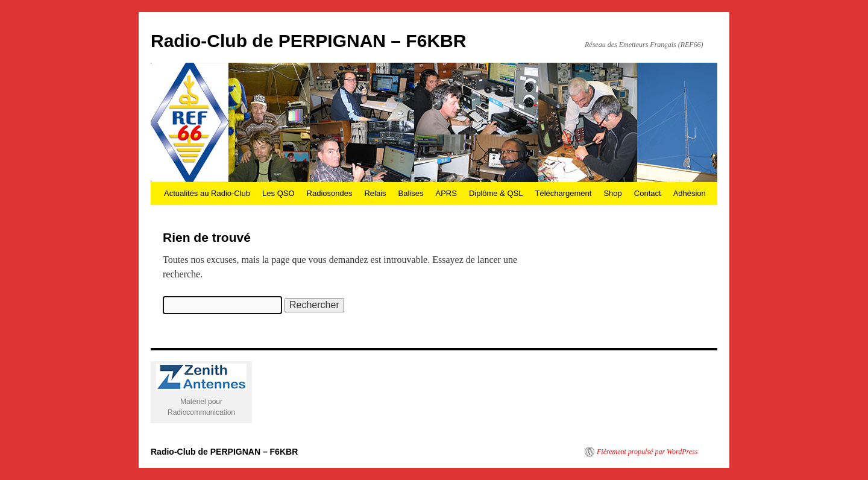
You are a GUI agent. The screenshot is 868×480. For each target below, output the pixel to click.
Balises (411, 193)
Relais (375, 193)
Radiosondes (330, 193)
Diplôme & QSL (496, 193)
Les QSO (278, 193)
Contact (648, 193)
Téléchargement (563, 193)
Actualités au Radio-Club (207, 193)
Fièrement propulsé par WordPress (647, 452)
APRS (446, 193)
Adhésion (690, 193)
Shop (612, 193)
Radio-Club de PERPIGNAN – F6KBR (308, 41)
